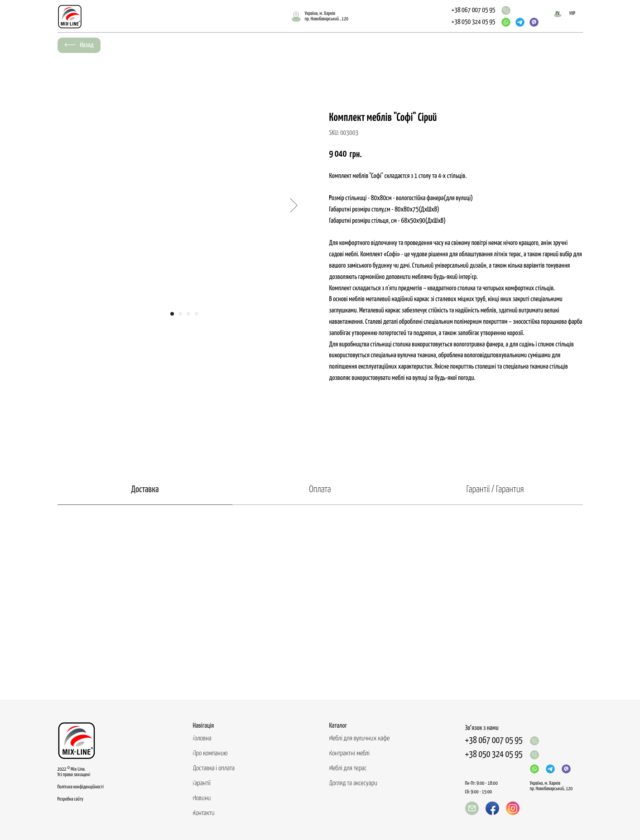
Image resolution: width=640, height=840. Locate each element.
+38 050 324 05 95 (474, 22)
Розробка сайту (70, 799)
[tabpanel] (320, 602)
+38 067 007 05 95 (474, 10)
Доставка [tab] (145, 490)
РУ (558, 13)
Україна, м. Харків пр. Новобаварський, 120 (551, 786)
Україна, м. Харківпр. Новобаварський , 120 (327, 16)
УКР (573, 13)
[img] (506, 10)
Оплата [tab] (320, 490)
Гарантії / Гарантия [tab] (495, 490)
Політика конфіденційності (81, 787)
